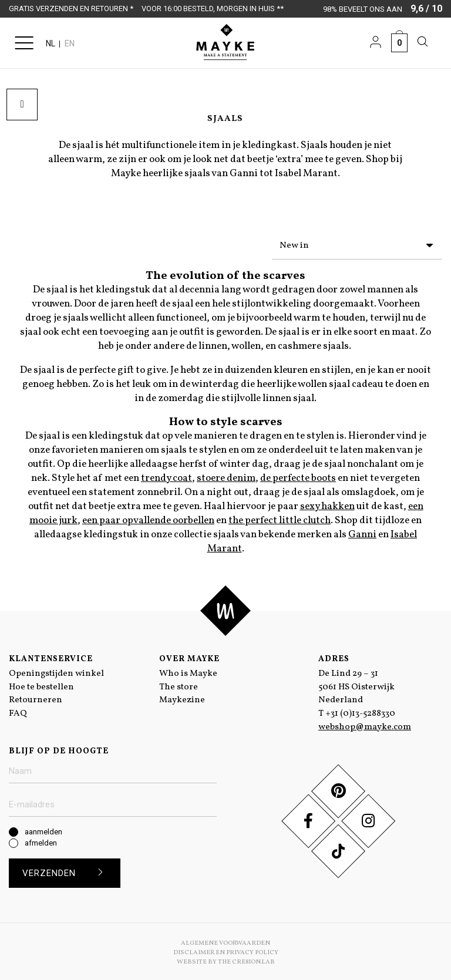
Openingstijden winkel (56, 671)
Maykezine (182, 697)
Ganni (362, 532)
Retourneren (36, 697)
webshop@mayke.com (365, 724)
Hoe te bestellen (41, 684)
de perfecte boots (298, 476)
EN (70, 43)
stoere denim (226, 476)
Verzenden (68, 870)
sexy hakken (327, 504)
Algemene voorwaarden (225, 940)
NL (51, 43)
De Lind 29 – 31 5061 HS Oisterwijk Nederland (356, 684)
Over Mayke (189, 656)
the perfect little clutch (280, 518)
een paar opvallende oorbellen (148, 518)
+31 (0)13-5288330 (360, 711)
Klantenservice (51, 656)
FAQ (18, 711)
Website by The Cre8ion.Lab (226, 959)
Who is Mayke (188, 671)
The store (179, 684)
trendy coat (166, 476)
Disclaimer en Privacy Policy (226, 950)
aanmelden (43, 829)
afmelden (41, 840)
